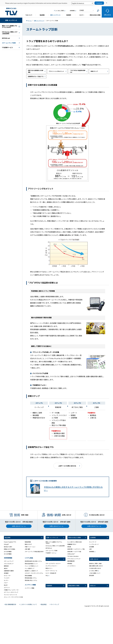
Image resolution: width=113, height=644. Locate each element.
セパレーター (7, 576)
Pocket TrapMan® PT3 (10, 542)
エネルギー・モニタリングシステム (34, 573)
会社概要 (92, 547)
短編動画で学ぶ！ (72, 544)
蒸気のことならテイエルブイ (11, 12)
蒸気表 (69, 547)
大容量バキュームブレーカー (12, 590)
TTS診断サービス (50, 553)
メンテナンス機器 (29, 588)
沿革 (90, 549)
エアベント (7, 588)
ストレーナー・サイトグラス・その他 (13, 597)
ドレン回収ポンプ (29, 568)
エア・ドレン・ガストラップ (11, 592)
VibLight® (6, 544)
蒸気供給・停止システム (31, 580)
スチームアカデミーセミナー (53, 563)
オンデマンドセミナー (51, 566)
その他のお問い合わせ (95, 568)
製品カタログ (28, 544)
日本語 (82, 10)
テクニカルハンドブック (74, 559)
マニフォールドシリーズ (10, 595)
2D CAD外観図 (8, 552)
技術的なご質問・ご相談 (95, 563)
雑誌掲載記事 (71, 561)
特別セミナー (49, 568)
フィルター (7, 578)
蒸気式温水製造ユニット (31, 564)
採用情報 (92, 552)
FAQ (47, 575)
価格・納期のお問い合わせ (96, 566)
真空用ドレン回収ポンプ (31, 571)
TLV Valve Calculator (73, 556)
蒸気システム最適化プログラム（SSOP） (54, 543)
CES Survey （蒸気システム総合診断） (55, 546)
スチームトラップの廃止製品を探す (34, 552)
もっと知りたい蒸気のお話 (74, 542)
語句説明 (92, 575)
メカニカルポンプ (9, 564)
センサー (6, 580)
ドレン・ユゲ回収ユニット (32, 566)
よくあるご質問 (93, 571)
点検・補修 (27, 549)
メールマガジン (72, 566)
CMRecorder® (71, 554)
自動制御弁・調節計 (9, 571)
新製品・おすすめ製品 (10, 549)
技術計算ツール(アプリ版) (74, 552)
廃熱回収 (6, 566)
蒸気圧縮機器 (28, 576)
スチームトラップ (9, 561)
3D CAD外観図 (8, 554)
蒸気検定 (70, 563)
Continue (99, 3)
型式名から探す (8, 547)
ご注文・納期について (95, 573)
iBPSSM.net (49, 548)
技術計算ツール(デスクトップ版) (76, 549)
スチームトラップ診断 (51, 551)
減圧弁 (6, 568)
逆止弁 (6, 585)
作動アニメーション (30, 547)
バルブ (6, 583)
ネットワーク (93, 542)
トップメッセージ (94, 544)
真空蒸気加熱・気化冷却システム (33, 561)
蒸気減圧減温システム (31, 578)
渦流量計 (6, 573)
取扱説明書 (28, 542)
